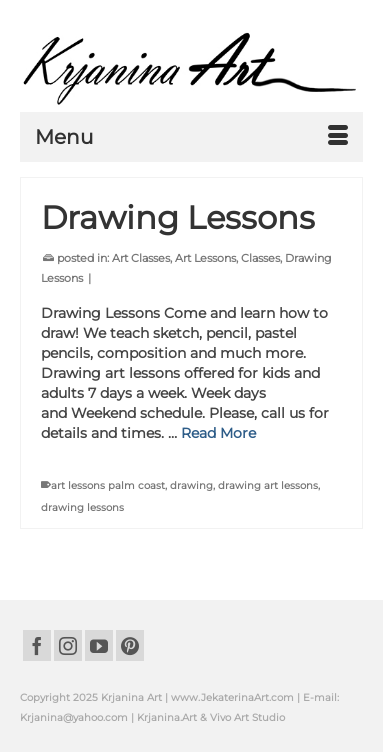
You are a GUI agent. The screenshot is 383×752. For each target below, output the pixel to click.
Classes (260, 258)
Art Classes (141, 258)
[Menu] (191, 137)
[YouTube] (99, 645)
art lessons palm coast (108, 485)
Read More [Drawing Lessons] (218, 433)
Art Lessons (205, 258)
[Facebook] (37, 645)
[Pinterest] (130, 645)
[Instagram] (68, 645)
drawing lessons (82, 507)
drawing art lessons (268, 485)
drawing (191, 485)
